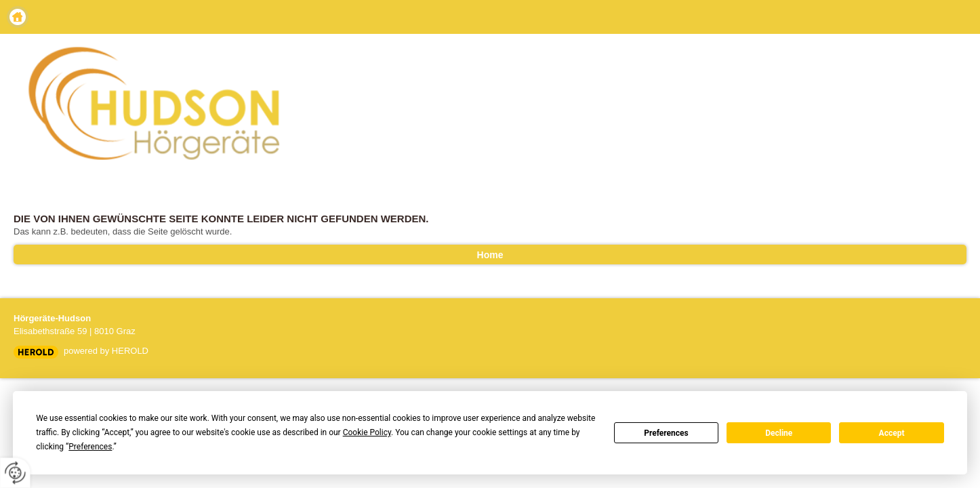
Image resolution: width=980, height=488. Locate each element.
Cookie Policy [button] (367, 432)
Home (18, 17)
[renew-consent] (15, 473)
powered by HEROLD (106, 351)
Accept (892, 433)
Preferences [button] (90, 447)
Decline (779, 433)
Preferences (666, 433)
